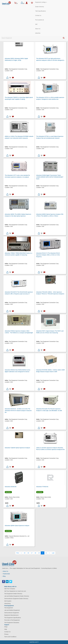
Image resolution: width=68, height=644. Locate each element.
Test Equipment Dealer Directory (13, 594)
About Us (38, 29)
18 (35, 553)
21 (46, 553)
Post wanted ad (40, 20)
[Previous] (21, 553)
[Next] (49, 553)
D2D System (8, 601)
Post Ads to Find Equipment (12, 620)
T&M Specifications (41, 11)
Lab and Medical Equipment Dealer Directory (17, 596)
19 (39, 553)
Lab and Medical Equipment (12, 610)
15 (25, 553)
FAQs (6, 627)
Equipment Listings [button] (41, 2)
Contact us (38, 15)
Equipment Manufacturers (11, 615)
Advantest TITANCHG (42, 487)
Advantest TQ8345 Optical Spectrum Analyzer (17, 448)
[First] (18, 553)
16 (28, 553)
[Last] (53, 553)
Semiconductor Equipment (12, 613)
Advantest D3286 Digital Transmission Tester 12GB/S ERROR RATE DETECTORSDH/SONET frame (50, 177)
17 (32, 553)
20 (43, 553)
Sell (36, 24)
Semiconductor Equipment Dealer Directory (16, 599)
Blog (4, 576)
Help (6, 629)
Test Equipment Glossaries (12, 623)
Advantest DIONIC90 (11, 487)
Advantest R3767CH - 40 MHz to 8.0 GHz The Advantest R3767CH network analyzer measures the (18, 411)
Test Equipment (9, 608)
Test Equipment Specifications (13, 618)
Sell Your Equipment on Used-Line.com (15, 591)
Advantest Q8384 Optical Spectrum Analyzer (17, 526)
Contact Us (7, 632)
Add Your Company (10, 589)
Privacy (6, 634)
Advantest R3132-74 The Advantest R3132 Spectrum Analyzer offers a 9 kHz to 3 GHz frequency (48, 255)
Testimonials (6, 574)
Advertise (38, 33)
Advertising (7, 603)
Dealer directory (40, 7)
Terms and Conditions (10, 637)
